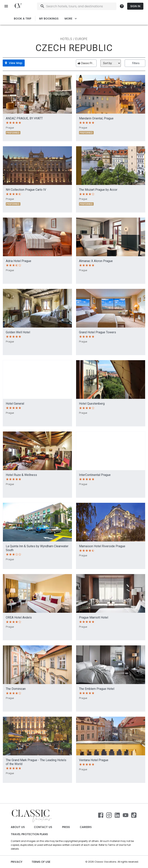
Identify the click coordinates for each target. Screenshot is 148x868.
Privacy (17, 862)
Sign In (135, 6)
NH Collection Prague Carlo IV (26, 190)
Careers (86, 827)
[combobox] (87, 6)
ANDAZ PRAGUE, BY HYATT (24, 118)
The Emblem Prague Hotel (97, 689)
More (71, 19)
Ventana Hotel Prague (94, 760)
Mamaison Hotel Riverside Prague (102, 546)
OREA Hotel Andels (19, 617)
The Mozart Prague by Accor (98, 190)
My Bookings (49, 19)
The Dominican (16, 689)
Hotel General (15, 404)
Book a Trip (23, 19)
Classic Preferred (87, 63)
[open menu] (6, 6)
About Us (18, 827)
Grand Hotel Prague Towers (98, 332)
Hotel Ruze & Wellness (21, 475)
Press (66, 827)
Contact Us (43, 827)
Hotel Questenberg (92, 404)
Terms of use (41, 862)
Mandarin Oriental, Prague (96, 118)
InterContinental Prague (95, 475)
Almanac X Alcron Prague (96, 261)
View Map (14, 63)
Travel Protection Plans (29, 834)
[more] (122, 6)
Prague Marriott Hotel (94, 617)
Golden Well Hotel (18, 332)
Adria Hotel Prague (18, 261)
